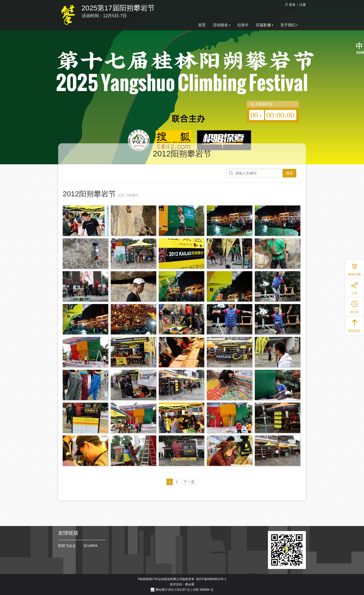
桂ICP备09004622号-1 (211, 579)
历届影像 (265, 25)
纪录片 (243, 25)
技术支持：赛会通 (182, 584)
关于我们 (289, 25)
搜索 (289, 173)
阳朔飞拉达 (67, 546)
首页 (202, 25)
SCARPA (91, 546)
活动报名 (222, 25)
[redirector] (273, 112)
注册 (303, 5)
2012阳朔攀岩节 (182, 154)
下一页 (189, 482)
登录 (291, 5)
